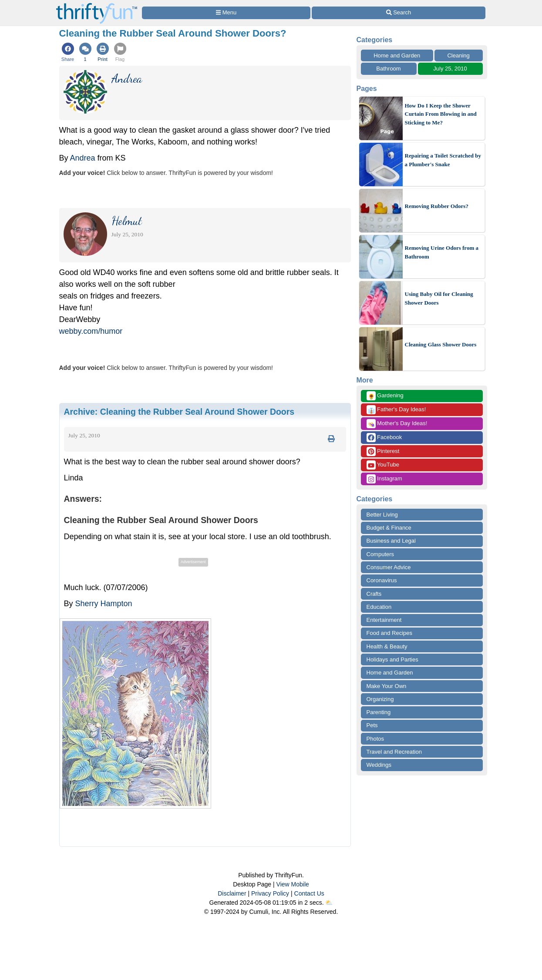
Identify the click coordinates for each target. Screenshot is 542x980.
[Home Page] (97, 5)
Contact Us (309, 893)
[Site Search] (398, 13)
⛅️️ (329, 903)
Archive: (179, 412)
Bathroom (388, 69)
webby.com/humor (91, 331)
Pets (372, 725)
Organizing (380, 699)
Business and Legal (391, 541)
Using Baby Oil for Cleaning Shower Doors (439, 298)
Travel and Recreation (394, 752)
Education (379, 607)
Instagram (384, 479)
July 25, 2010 (450, 69)
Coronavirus (382, 580)
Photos (375, 739)
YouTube (383, 465)
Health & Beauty (387, 646)
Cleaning (458, 55)
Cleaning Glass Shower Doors (441, 344)
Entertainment (384, 620)
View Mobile (293, 884)
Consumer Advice (389, 567)
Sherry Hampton (104, 604)
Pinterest (383, 451)
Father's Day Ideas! (396, 410)
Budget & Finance (389, 528)
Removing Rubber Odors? (437, 206)
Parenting (379, 712)
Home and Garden (397, 55)
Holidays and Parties (392, 659)
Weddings (379, 765)
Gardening (385, 396)
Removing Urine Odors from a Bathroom (442, 252)
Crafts (374, 594)
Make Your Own (387, 686)
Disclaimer (232, 893)
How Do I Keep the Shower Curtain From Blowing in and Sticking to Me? (441, 114)
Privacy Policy (270, 893)
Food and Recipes (390, 633)
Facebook (384, 438)
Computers (380, 554)
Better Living (382, 515)
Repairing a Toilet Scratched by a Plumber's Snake (443, 160)
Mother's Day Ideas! (397, 424)
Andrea (83, 158)
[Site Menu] (226, 13)
